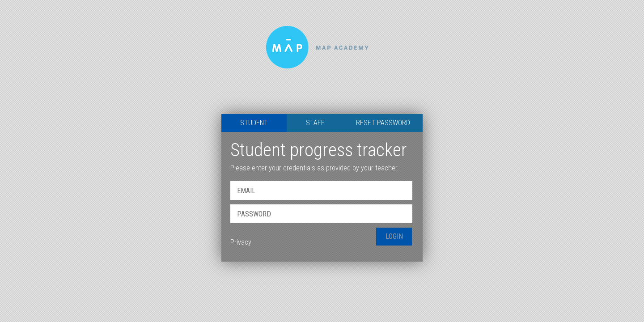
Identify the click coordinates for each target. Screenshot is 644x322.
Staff (315, 123)
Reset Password (383, 123)
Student (254, 123)
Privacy (241, 242)
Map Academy (322, 57)
